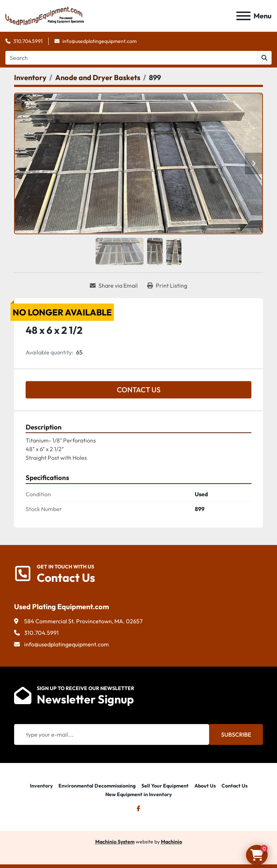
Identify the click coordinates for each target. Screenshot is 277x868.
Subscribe (236, 734)
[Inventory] (30, 77)
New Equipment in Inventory (138, 794)
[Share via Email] (114, 285)
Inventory (41, 786)
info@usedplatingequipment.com (100, 41)
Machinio (172, 842)
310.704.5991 (28, 41)
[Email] (112, 734)
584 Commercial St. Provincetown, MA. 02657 (83, 621)
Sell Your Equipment (165, 786)
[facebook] (138, 808)
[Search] (131, 58)
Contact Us (139, 390)
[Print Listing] (167, 285)
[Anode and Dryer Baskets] (98, 77)
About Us (205, 786)
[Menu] (243, 16)
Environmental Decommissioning (97, 786)
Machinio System (115, 842)
